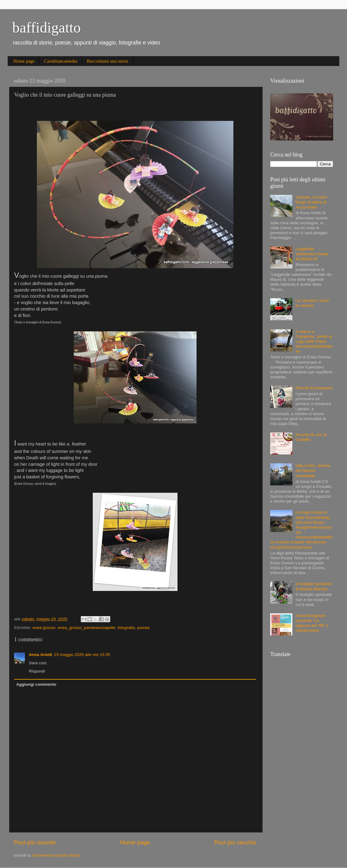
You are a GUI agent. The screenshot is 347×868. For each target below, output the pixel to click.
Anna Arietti (41, 655)
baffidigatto (47, 27)
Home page (24, 61)
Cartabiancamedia (60, 61)
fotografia (126, 628)
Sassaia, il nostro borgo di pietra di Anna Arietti (311, 202)
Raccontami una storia (107, 61)
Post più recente (35, 842)
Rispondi (37, 671)
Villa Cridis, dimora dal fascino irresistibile (313, 471)
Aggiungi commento (36, 684)
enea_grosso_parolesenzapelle (87, 628)
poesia (143, 628)
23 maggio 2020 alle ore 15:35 (82, 655)
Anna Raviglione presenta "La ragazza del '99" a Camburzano (312, 623)
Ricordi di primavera (314, 388)
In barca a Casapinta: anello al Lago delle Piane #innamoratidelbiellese (314, 341)
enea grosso (44, 628)
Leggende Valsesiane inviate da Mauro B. (312, 254)
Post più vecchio (235, 842)
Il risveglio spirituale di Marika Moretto (314, 586)
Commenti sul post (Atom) (56, 855)
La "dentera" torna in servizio (312, 303)
